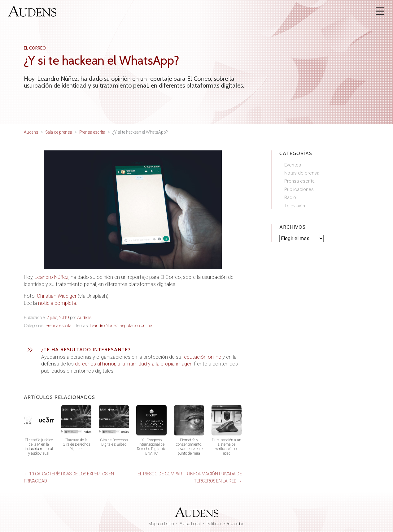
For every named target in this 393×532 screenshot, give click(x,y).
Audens (84, 318)
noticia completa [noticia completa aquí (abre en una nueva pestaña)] (57, 303)
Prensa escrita (59, 326)
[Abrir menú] (380, 11)
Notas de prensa (302, 173)
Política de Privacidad (226, 524)
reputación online (202, 357)
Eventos (293, 165)
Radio (290, 197)
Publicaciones (299, 189)
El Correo (35, 48)
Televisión (295, 206)
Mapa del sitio (161, 524)
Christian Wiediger (57, 296)
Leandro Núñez (52, 277)
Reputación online (136, 326)
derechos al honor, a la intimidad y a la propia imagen (134, 364)
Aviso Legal (190, 524)
